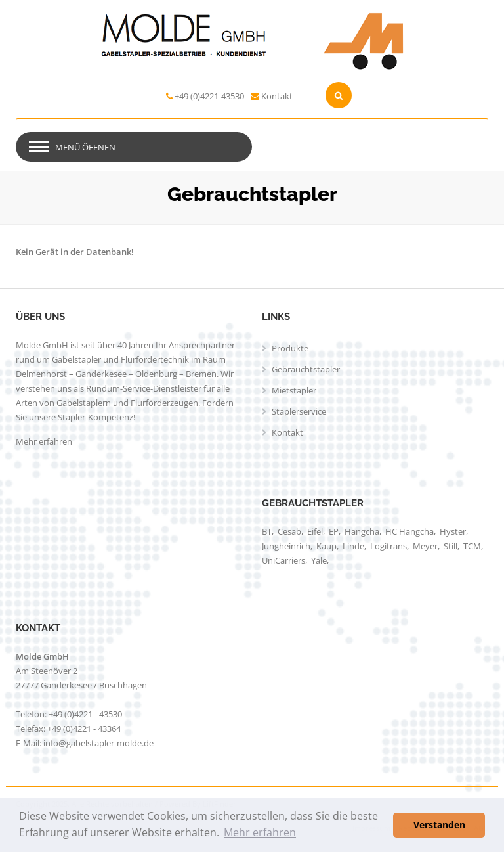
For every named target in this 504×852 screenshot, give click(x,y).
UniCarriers (283, 560)
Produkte (290, 348)
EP (334, 531)
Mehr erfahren (44, 441)
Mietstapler (294, 390)
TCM (472, 546)
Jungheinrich (286, 546)
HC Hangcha (409, 531)
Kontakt (277, 96)
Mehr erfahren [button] (260, 832)
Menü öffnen (85, 147)
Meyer (425, 546)
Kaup (326, 546)
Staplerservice (299, 411)
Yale (319, 560)
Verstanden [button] (439, 825)
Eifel (315, 531)
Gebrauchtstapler (306, 369)
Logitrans (388, 546)
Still (451, 546)
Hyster (453, 531)
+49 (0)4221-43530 (209, 96)
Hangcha (362, 531)
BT (267, 531)
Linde (353, 546)
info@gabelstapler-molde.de (98, 743)
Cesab (289, 531)
